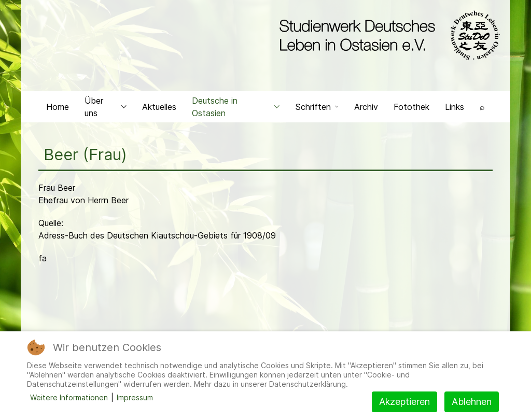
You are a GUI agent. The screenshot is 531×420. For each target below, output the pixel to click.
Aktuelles (159, 107)
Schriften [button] (317, 107)
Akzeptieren (404, 402)
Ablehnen (472, 402)
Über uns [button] (106, 107)
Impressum (135, 397)
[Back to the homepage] (387, 35)
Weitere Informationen (69, 397)
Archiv (366, 107)
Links (455, 107)
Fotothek (411, 107)
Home (58, 107)
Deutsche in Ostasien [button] (236, 107)
